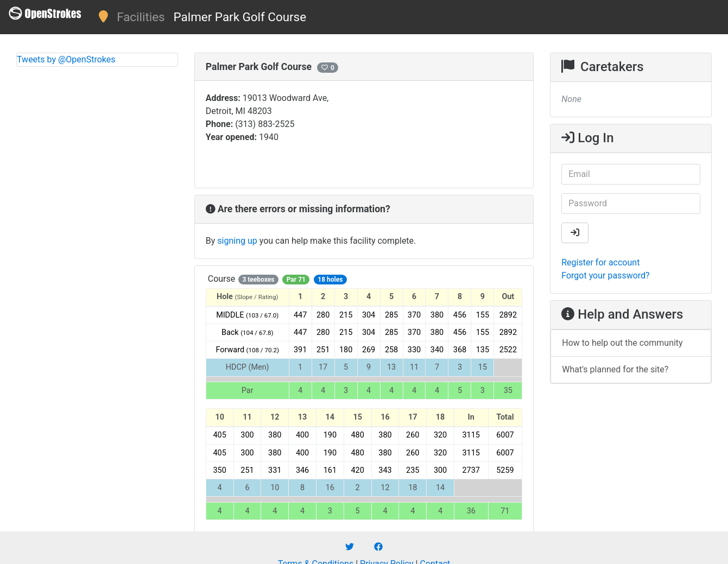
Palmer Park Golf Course (240, 17)
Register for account (600, 262)
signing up (237, 241)
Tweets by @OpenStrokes (66, 59)
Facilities (141, 17)
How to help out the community (622, 343)
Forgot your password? (605, 275)
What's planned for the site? (615, 369)
